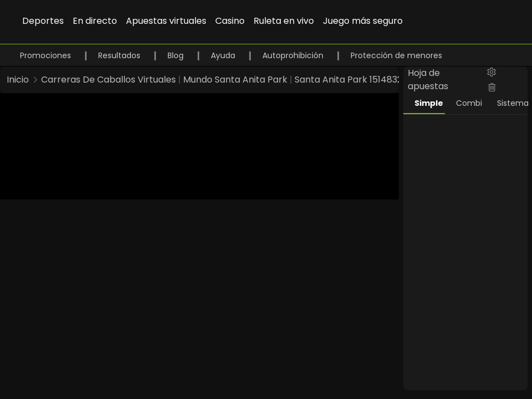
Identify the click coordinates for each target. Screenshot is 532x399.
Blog (177, 55)
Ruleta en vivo (284, 21)
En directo (95, 21)
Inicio (18, 80)
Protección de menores (396, 55)
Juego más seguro (363, 21)
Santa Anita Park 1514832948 (357, 80)
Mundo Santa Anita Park (235, 80)
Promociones (47, 55)
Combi (469, 103)
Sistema (512, 103)
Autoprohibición (294, 55)
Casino (230, 21)
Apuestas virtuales (166, 21)
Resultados (120, 55)
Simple (429, 103)
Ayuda (224, 55)
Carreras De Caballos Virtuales (108, 80)
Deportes (43, 21)
